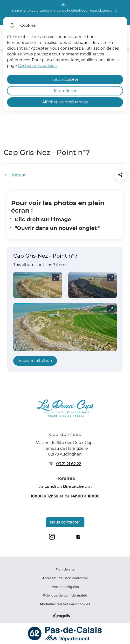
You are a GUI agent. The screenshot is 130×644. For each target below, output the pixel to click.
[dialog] (65, 64)
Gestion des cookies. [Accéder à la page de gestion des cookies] (38, 66)
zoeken (46, 10)
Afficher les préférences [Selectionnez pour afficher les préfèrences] (65, 102)
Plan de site (65, 569)
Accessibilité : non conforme (65, 578)
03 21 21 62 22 (69, 464)
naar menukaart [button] (25, 10)
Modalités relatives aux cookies (65, 604)
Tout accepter (65, 79)
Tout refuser (65, 91)
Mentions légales (65, 587)
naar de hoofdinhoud (71, 10)
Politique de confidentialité (65, 595)
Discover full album (35, 361)
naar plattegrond (103, 10)
